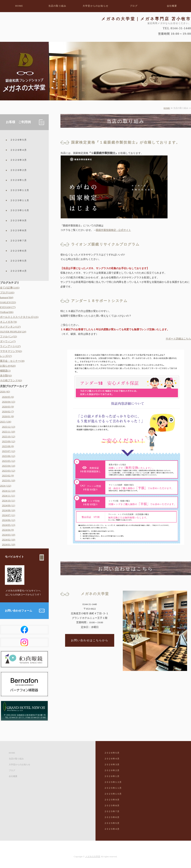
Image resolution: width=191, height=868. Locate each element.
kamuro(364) (7, 297)
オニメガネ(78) (8, 322)
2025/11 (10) (8, 432)
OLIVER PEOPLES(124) (13, 332)
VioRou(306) (7, 312)
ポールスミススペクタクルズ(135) (19, 317)
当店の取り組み (57, 6)
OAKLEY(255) (8, 302)
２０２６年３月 (18, 160)
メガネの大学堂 (93, 856)
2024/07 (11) (8, 515)
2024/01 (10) (9, 544)
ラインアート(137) (10, 346)
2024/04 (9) (8, 530)
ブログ (134, 6)
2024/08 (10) (9, 510)
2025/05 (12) (9, 461)
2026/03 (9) (8, 407)
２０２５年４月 (18, 271)
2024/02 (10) (9, 540)
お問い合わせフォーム (19, 611)
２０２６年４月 (18, 150)
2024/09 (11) (8, 505)
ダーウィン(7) (8, 341)
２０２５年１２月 (19, 190)
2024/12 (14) (9, 491)
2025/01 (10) (9, 480)
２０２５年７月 (18, 241)
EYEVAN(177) (8, 307)
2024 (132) (6, 486)
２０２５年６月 (18, 251)
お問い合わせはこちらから (90, 640)
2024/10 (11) (8, 501)
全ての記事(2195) (10, 288)
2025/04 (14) (9, 466)
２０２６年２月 (18, 170)
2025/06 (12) (9, 456)
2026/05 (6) (8, 397)
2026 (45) (5, 392)
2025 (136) (6, 422)
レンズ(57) (6, 356)
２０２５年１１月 (19, 200)
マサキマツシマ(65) (11, 351)
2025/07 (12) (9, 451)
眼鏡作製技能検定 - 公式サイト (113, 230)
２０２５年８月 (18, 230)
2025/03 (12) (9, 471)
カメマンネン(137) (10, 327)
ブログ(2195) (7, 292)
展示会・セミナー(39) (12, 361)
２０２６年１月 (18, 180)
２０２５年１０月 (19, 210)
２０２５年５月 (18, 261)
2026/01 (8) (8, 416)
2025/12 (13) (9, 427)
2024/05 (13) (9, 525)
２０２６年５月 (18, 140)
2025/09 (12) (9, 441)
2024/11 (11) (8, 496)
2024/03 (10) (9, 535)
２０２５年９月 (18, 221)
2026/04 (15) (9, 402)
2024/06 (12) (9, 520)
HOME (19, 6)
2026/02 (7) (8, 411)
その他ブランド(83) (11, 380)
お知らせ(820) (8, 366)
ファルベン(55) (8, 336)
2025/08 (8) (8, 446)
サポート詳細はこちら (178, 339)
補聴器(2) (5, 371)
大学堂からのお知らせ (95, 6)
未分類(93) (6, 376)
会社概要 (172, 6)
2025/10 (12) (9, 436)
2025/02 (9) (8, 476)
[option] (95, 71)
